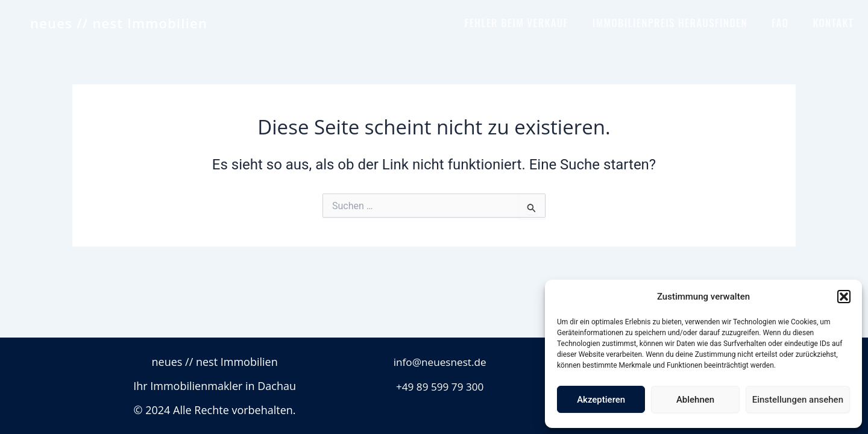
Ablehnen (695, 400)
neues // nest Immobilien (119, 23)
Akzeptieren (601, 400)
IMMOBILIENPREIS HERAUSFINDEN (670, 23)
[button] (844, 297)
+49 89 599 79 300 (440, 386)
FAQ (780, 23)
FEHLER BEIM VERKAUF (516, 23)
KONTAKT (833, 23)
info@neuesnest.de (440, 362)
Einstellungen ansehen (798, 400)
